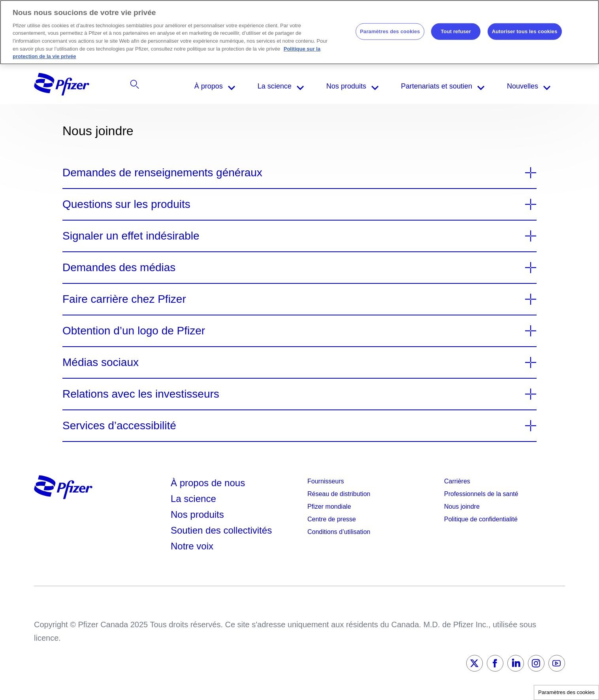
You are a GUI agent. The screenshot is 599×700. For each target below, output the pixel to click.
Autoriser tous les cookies (525, 31)
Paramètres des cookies (566, 692)
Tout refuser (456, 31)
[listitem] (482, 86)
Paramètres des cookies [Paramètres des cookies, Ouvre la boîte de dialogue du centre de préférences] (390, 31)
